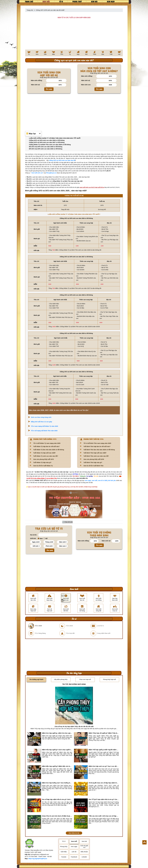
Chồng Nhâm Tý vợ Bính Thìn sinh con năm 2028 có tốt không (50, 145)
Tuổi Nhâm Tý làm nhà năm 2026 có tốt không (49, 450)
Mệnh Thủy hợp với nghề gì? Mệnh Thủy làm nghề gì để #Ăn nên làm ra (104, 733)
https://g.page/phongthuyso (38, 859)
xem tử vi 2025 (103, 480)
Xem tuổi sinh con (37, 173)
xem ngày (88, 480)
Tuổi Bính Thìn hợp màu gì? (93, 462)
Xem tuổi (46, 2)
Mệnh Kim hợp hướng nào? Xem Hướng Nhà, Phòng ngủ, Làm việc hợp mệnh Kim (57, 783)
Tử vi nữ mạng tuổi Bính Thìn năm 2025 (44, 431)
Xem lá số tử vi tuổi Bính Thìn (93, 466)
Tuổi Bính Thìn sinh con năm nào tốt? (96, 456)
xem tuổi (95, 480)
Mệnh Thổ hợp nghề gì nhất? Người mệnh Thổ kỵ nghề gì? (104, 750)
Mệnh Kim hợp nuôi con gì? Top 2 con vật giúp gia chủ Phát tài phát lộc (104, 766)
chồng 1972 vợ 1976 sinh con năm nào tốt (62, 160)
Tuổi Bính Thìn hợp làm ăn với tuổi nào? (97, 446)
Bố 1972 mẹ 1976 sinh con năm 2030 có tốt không (46, 149)
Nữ (45, 538)
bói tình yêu (112, 480)
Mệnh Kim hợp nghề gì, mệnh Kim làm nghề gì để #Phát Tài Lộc (57, 733)
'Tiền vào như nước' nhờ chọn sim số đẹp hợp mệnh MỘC (104, 816)
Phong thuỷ (77, 2)
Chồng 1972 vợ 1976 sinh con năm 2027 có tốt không (47, 142)
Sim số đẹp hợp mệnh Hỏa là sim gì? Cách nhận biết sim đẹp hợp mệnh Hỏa (57, 799)
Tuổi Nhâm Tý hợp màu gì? (42, 462)
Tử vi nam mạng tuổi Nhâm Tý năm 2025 (44, 426)
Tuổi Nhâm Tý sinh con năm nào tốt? (46, 456)
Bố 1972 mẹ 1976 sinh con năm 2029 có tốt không (46, 147)
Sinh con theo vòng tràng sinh (41, 417)
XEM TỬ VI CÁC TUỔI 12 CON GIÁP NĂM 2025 (74, 18)
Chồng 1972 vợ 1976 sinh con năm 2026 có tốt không (47, 140)
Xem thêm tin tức (74, 833)
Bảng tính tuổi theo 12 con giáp (41, 422)
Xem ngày (111, 2)
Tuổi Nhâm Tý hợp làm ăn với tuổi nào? (46, 446)
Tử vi (61, 2)
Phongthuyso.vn (51, 173)
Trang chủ (29, 2)
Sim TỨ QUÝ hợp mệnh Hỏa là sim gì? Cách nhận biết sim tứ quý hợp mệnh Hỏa (104, 799)
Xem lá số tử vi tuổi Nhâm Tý (43, 466)
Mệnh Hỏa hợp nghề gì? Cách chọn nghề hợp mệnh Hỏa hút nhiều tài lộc (57, 750)
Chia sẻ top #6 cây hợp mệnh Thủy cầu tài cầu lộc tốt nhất (74, 726)
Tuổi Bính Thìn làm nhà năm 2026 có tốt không (99, 450)
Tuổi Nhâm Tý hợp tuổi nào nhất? (44, 453)
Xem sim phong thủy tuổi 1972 (44, 459)
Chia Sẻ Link (69, 522)
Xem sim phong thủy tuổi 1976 (94, 459)
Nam (40, 538)
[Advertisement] (74, 35)
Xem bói (94, 2)
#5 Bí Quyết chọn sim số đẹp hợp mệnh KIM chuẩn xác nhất (104, 783)
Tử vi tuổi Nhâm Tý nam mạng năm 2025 (47, 443)
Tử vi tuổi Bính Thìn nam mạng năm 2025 (97, 443)
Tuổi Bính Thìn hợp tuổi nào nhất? (95, 453)
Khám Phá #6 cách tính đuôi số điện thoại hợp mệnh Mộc (57, 816)
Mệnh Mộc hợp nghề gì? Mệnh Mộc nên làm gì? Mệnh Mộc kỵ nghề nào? (57, 766)
